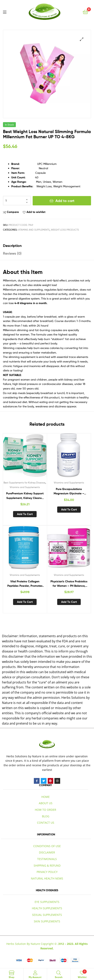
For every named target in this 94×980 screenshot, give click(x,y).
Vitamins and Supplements (34, 230)
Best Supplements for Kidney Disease (24, 483)
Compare (13, 212)
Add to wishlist (36, 212)
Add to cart (65, 201)
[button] (82, 39)
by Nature (35, 756)
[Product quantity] (17, 201)
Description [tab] (12, 246)
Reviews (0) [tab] (12, 253)
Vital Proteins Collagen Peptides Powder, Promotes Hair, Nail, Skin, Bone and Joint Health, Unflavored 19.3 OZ (25, 584)
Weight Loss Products (65, 230)
